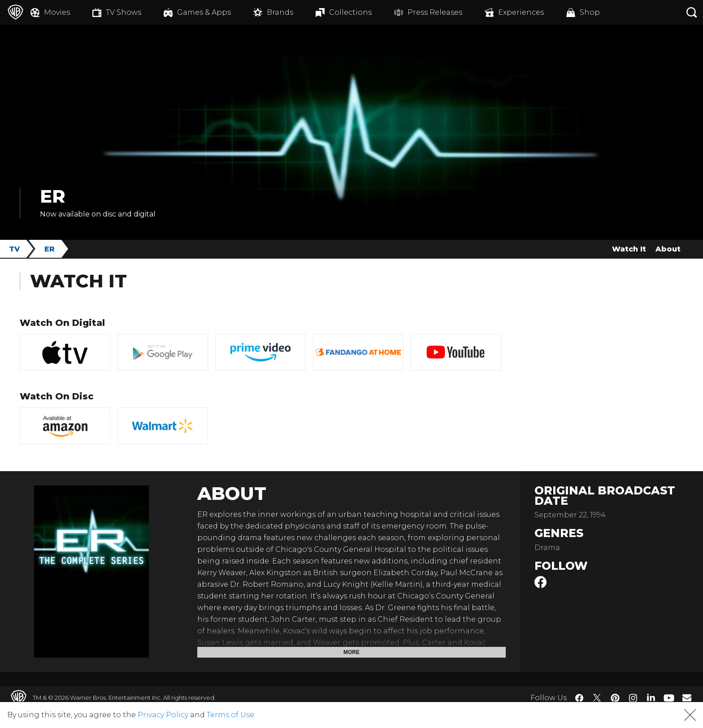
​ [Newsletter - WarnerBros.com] (687, 698)
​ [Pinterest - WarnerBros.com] (615, 698)
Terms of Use (230, 715)
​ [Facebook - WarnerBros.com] (579, 698)
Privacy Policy (163, 715)
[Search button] (692, 12)
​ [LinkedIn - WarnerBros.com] (651, 697)
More (351, 652)
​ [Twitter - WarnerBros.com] (597, 698)
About (668, 249)
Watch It (629, 249)
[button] (690, 715)
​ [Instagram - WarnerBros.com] (633, 698)
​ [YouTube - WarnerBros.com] (669, 698)
